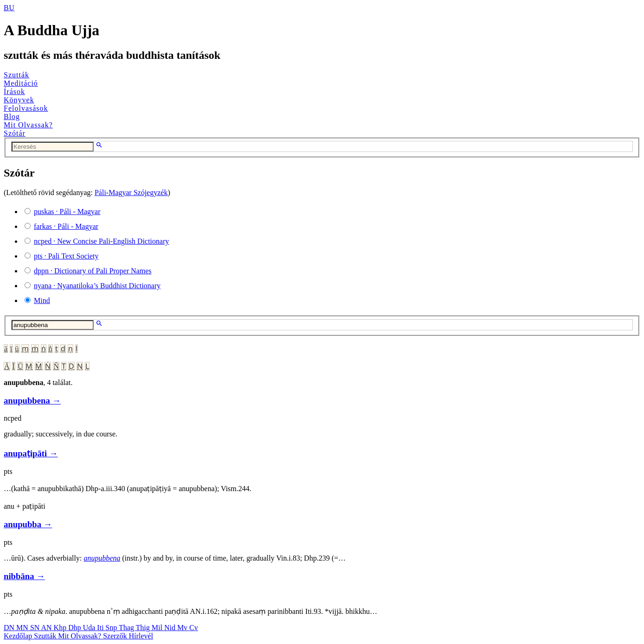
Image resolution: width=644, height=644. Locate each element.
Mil (158, 628)
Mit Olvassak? (28, 125)
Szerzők (116, 636)
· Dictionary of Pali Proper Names (93, 271)
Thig (144, 628)
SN (36, 628)
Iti (101, 628)
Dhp (76, 628)
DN (10, 628)
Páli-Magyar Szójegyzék (131, 193)
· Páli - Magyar (67, 212)
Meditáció (21, 83)
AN (47, 628)
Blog (12, 117)
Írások (14, 92)
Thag (127, 628)
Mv (183, 628)
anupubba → (28, 524)
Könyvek (19, 100)
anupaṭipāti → (31, 453)
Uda (90, 628)
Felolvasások (26, 108)
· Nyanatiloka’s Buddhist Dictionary (97, 286)
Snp (112, 628)
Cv (194, 628)
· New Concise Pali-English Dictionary (102, 241)
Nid (171, 628)
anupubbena (102, 558)
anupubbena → (32, 401)
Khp (61, 628)
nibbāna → (24, 576)
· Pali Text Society (66, 256)
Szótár (15, 133)
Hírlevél (141, 636)
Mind (42, 300)
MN (23, 628)
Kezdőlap (19, 636)
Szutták (16, 75)
